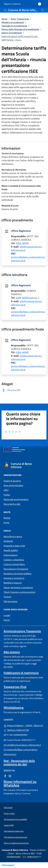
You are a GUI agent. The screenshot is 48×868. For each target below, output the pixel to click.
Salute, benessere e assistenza (18, 587)
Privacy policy (9, 813)
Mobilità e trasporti (13, 583)
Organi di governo (12, 481)
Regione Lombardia (12, 4)
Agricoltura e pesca (13, 536)
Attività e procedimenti (13, 22)
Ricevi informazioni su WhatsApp (20, 783)
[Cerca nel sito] (43, 10)
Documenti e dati (12, 504)
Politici (7, 495)
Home (4, 19)
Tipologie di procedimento (14, 26)
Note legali (8, 808)
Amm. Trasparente (20, 19)
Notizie (7, 518)
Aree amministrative (13, 485)
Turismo (7, 597)
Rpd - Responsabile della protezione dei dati (19, 762)
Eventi (7, 620)
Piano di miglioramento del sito (16, 843)
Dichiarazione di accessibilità (15, 819)
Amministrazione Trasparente (22, 631)
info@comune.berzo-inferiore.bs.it (22, 745)
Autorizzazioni (10, 555)
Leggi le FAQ (9, 825)
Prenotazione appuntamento (16, 837)
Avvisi (6, 522)
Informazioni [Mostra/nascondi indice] (8, 865)
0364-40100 (22, 243)
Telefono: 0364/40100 (16, 730)
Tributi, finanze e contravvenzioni (20, 592)
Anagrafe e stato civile (14, 546)
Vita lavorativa (10, 601)
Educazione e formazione (16, 569)
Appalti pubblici (11, 550)
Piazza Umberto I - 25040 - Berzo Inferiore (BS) (24, 725)
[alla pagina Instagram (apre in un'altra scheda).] (10, 776)
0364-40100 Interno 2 (28, 298)
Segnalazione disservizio (14, 831)
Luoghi (7, 615)
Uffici (6, 490)
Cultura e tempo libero (14, 564)
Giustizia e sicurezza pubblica (17, 574)
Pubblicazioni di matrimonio (21, 673)
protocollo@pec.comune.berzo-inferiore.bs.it (21, 752)
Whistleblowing (14, 708)
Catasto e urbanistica (14, 560)
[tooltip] (24, 390)
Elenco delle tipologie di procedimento (20, 29)
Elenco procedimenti (12, 33)
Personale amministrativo (16, 499)
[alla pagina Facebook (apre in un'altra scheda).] (5, 776)
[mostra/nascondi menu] (5, 10)
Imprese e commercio (14, 578)
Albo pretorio (12, 652)
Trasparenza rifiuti (15, 687)
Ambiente (8, 541)
